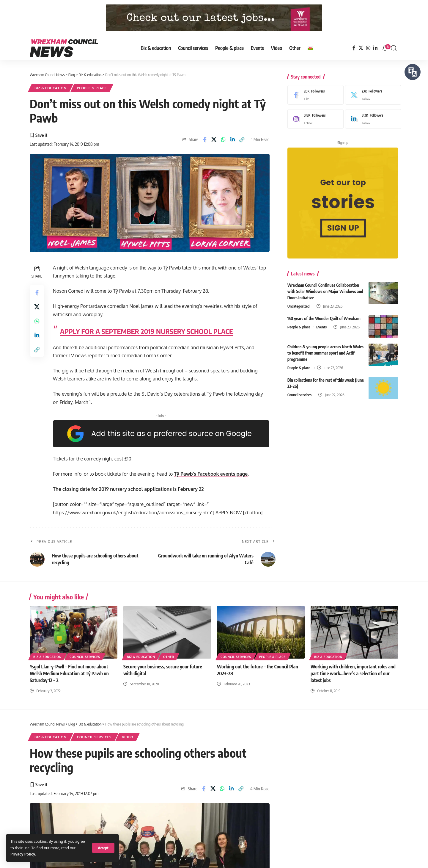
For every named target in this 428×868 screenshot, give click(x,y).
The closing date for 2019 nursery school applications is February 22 (128, 489)
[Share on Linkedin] (232, 140)
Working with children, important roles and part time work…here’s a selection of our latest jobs (353, 673)
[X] (361, 48)
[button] (103, 848)
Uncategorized (299, 303)
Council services (299, 392)
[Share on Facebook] (204, 140)
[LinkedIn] (375, 48)
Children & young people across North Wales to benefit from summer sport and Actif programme (325, 350)
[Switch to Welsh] (310, 48)
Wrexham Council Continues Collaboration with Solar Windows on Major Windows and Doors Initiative (325, 289)
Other (169, 657)
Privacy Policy (23, 854)
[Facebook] (354, 48)
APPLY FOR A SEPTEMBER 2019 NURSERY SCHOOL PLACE (147, 331)
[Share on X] (214, 140)
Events (321, 324)
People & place (92, 88)
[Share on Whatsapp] (223, 140)
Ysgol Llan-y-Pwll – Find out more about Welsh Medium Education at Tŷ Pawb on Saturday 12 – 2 (69, 673)
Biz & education (51, 88)
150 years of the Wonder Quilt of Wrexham (324, 316)
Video (128, 737)
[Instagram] (368, 48)
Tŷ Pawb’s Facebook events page (211, 474)
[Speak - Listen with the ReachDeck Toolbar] (413, 72)
